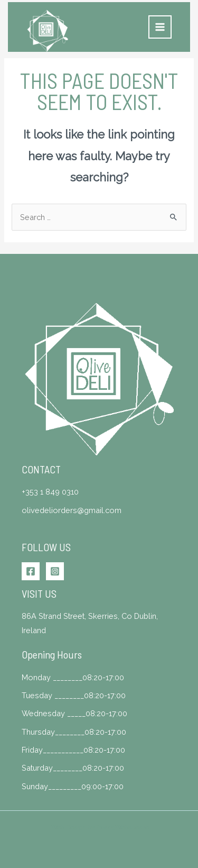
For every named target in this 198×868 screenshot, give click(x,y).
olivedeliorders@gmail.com (72, 510)
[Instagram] (55, 571)
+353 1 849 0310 (50, 492)
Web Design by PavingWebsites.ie (100, 827)
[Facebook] (31, 571)
